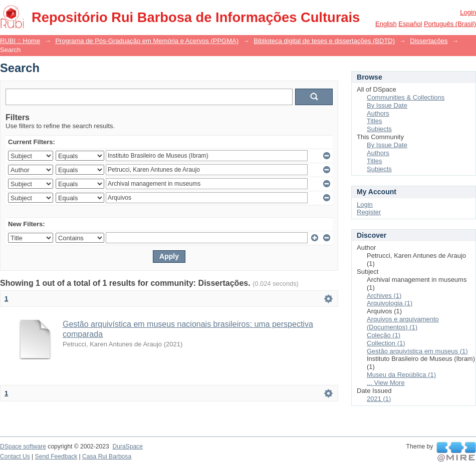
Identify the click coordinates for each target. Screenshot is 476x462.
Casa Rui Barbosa (107, 456)
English (386, 24)
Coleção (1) (384, 335)
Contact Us (15, 456)
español (410, 24)
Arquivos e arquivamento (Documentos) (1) (403, 323)
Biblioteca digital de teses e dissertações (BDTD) (324, 41)
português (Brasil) (450, 24)
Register (369, 212)
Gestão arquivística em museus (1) (417, 351)
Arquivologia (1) (390, 303)
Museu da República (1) (401, 375)
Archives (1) (384, 296)
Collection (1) (386, 343)
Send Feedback (56, 456)
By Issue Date (387, 105)
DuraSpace (127, 446)
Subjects (379, 129)
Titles (375, 121)
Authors (378, 113)
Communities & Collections (406, 97)
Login (468, 12)
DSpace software (23, 446)
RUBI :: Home (20, 41)
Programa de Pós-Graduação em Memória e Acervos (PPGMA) (147, 41)
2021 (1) (379, 399)
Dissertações (429, 41)
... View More (386, 383)
